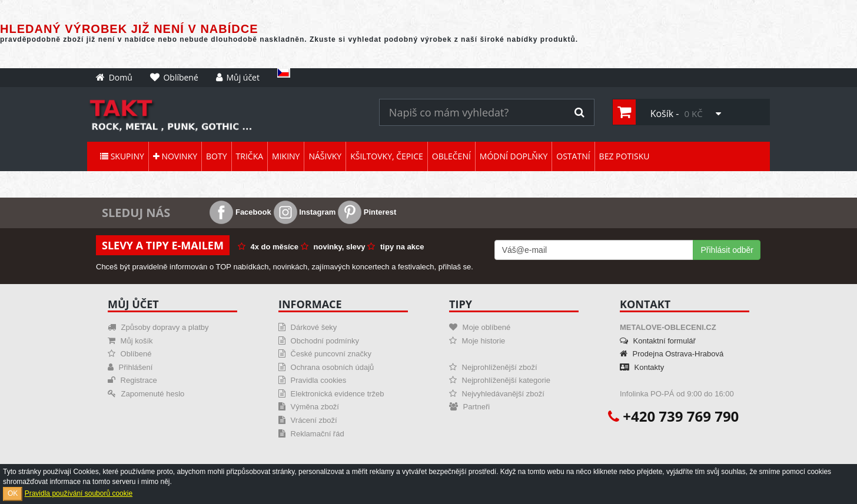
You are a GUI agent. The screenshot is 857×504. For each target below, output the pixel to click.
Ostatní (573, 156)
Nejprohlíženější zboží (493, 367)
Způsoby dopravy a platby (158, 327)
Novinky (175, 156)
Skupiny (122, 156)
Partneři (469, 407)
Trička (250, 156)
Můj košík (130, 341)
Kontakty (642, 367)
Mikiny (286, 156)
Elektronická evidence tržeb (331, 394)
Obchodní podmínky (319, 341)
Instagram (305, 212)
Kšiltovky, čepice (387, 156)
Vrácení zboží (308, 420)
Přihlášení (130, 367)
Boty (216, 156)
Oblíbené (129, 354)
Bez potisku (625, 156)
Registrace (132, 380)
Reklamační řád (311, 434)
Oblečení (451, 156)
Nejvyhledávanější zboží (497, 394)
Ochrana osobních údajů (326, 367)
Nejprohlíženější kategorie (500, 380)
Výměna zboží (309, 407)
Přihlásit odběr (727, 250)
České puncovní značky (325, 354)
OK (13, 493)
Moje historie (477, 341)
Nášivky (325, 156)
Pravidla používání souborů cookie (79, 493)
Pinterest (367, 212)
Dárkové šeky (308, 327)
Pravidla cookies (312, 380)
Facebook (240, 212)
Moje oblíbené (480, 327)
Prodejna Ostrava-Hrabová (672, 354)
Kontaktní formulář (658, 341)
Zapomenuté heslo (146, 394)
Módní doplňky (514, 156)
